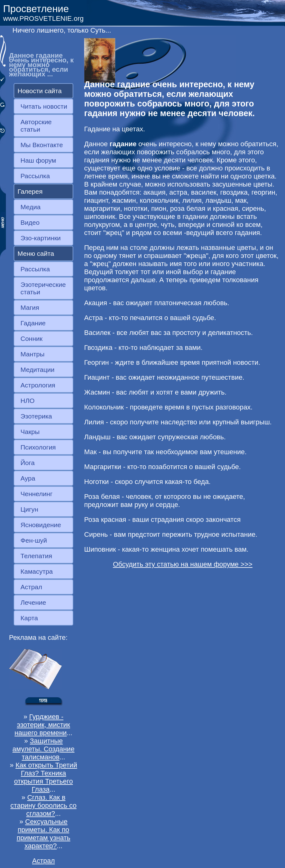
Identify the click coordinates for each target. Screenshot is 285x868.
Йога (28, 463)
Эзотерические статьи (43, 288)
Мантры (32, 354)
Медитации (37, 370)
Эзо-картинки (41, 238)
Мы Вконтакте (42, 145)
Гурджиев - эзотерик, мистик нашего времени (42, 725)
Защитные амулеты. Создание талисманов (43, 749)
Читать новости (44, 106)
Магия (30, 307)
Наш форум (38, 160)
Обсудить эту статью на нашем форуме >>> (183, 564)
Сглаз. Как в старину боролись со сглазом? (44, 805)
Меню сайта (36, 253)
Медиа (31, 207)
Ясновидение (41, 525)
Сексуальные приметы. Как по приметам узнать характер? (44, 834)
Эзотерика (36, 416)
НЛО (27, 401)
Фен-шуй (34, 540)
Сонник (32, 339)
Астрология (38, 385)
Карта (29, 618)
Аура (28, 478)
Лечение (33, 602)
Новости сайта (40, 91)
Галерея (30, 191)
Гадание (33, 323)
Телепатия (36, 556)
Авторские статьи (36, 126)
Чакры (30, 432)
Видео (30, 222)
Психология (38, 447)
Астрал (31, 587)
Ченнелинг (36, 494)
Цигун (29, 509)
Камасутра (37, 571)
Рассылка (35, 176)
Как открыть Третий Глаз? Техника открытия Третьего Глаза (45, 777)
